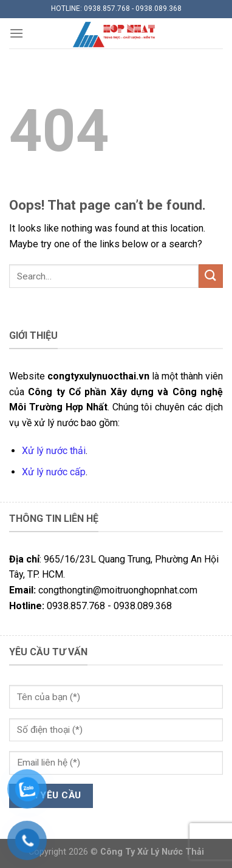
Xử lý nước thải (54, 451)
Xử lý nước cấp (54, 472)
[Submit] (211, 276)
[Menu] (16, 33)
